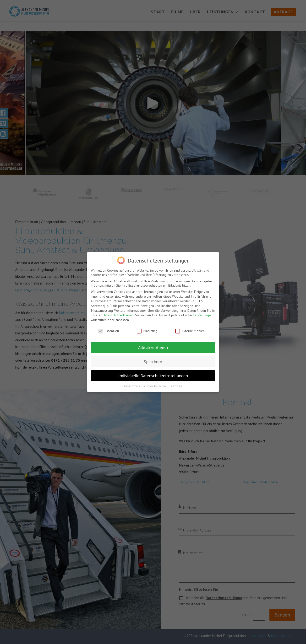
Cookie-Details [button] (132, 386)
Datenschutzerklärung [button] (155, 386)
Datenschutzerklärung (118, 315)
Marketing (147, 331)
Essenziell (109, 331)
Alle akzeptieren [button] (153, 347)
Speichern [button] (153, 362)
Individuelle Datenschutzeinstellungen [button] (153, 376)
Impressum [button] (176, 386)
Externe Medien (190, 331)
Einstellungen (203, 315)
